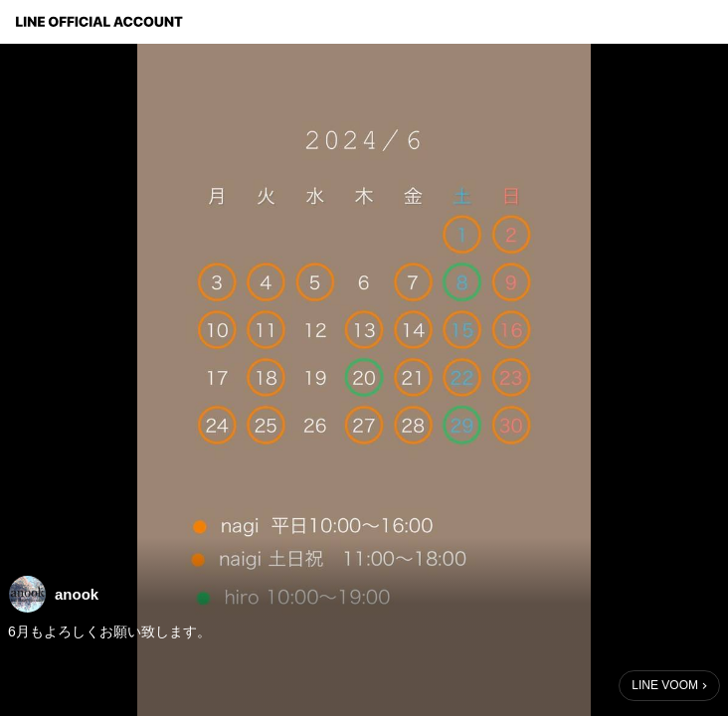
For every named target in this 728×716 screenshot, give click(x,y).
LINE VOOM (665, 685)
